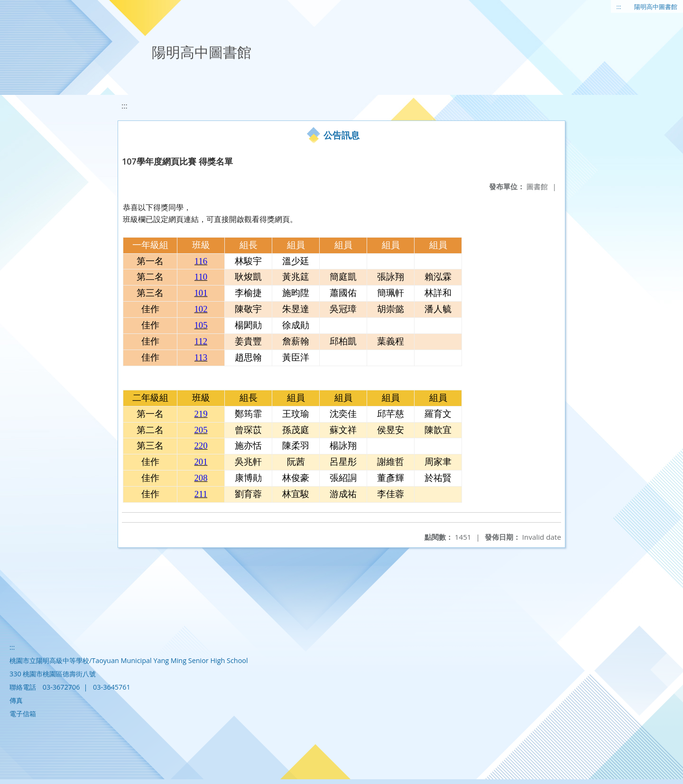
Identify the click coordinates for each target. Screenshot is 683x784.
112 (201, 341)
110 (201, 277)
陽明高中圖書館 (656, 7)
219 (201, 414)
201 (201, 462)
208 (201, 478)
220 (201, 446)
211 (201, 494)
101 (201, 293)
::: (619, 7)
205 (201, 430)
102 (201, 309)
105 (201, 325)
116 (201, 261)
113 (201, 357)
